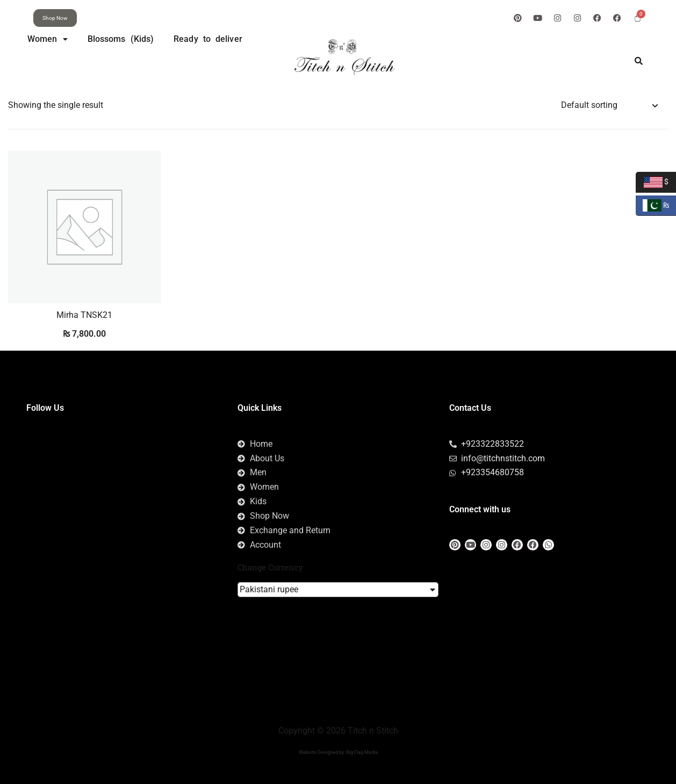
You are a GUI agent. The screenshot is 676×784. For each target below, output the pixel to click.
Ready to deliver (208, 39)
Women (48, 39)
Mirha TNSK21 (84, 315)
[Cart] (638, 17)
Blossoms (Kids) (121, 39)
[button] (48, 39)
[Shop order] (609, 106)
